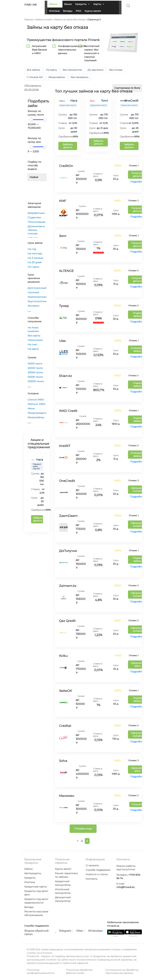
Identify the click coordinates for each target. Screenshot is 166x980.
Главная (29, 19)
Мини (31, 408)
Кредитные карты (35, 887)
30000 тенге (35, 372)
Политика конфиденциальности (41, 971)
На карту (51, 70)
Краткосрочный (38, 297)
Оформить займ (137, 664)
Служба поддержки (98, 870)
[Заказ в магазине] (127, 88)
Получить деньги (137, 175)
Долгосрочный (37, 288)
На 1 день (33, 267)
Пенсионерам (37, 222)
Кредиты (83, 4)
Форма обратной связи (40, 932)
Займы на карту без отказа (70, 19)
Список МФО (36, 400)
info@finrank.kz (125, 887)
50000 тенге (35, 377)
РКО (78, 11)
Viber (81, 931)
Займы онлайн (44, 19)
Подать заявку (137, 315)
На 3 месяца (35, 258)
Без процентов (72, 70)
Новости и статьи (97, 874)
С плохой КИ (35, 77)
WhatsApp (96, 931)
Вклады (68, 11)
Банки (68, 4)
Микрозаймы (57, 77)
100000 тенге (36, 381)
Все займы (33, 70)
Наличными (35, 340)
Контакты (92, 879)
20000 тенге (35, 368)
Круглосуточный (38, 301)
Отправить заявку (137, 350)
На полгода (35, 253)
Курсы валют (93, 11)
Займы (55, 4)
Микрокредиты (37, 413)
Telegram (66, 931)
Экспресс (34, 306)
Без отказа (116, 70)
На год (32, 249)
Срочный (33, 292)
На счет (32, 344)
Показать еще (83, 829)
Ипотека (54, 11)
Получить (137, 804)
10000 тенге (35, 364)
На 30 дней (35, 262)
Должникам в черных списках (36, 230)
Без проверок (80, 77)
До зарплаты (95, 70)
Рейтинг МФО (37, 404)
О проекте (92, 865)
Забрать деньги (38, 519)
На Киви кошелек (33, 329)
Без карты (34, 336)
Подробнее (137, 182)
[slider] (31, 119)
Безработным (36, 213)
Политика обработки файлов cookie (79, 971)
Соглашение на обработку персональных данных (122, 971)
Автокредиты (33, 873)
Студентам (34, 217)
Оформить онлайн (137, 489)
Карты (99, 4)
